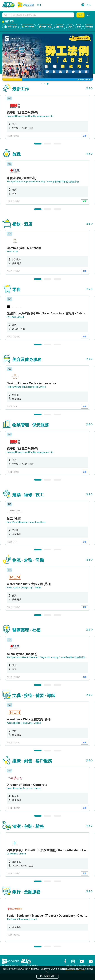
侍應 (60, 27)
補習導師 (89, 27)
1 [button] (38, 144)
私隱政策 (70, 969)
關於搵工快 (71, 966)
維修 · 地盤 (45, 27)
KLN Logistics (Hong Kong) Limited (24, 588)
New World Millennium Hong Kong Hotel (26, 522)
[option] (48, 117)
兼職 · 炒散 (10, 27)
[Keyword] (43, 15)
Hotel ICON (12, 252)
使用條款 (80, 969)
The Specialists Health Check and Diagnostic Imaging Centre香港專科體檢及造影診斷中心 (51, 657)
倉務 (79, 27)
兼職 (84, 201)
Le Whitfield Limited (16, 854)
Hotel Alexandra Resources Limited (24, 788)
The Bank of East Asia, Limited (22, 919)
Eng (39, 5)
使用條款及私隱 (86, 966)
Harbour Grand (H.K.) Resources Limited (26, 387)
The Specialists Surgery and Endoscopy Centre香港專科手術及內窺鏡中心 (43, 182)
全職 (84, 136)
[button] (7, 15)
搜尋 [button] (80, 15)
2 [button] (48, 144)
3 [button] (57, 144)
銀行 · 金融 (28, 27)
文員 (70, 27)
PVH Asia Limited (15, 317)
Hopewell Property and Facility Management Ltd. (30, 116)
